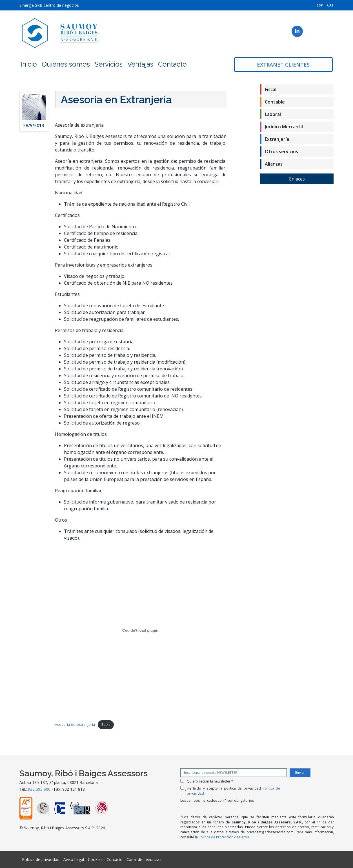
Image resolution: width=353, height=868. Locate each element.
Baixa (106, 724)
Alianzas (274, 164)
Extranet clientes (283, 65)
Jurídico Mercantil (284, 127)
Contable (275, 102)
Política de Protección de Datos (224, 837)
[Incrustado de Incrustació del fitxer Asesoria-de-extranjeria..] (141, 630)
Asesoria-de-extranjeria (75, 724)
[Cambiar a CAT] (330, 5)
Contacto (172, 64)
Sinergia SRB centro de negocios (49, 5)
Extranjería (277, 139)
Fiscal (271, 89)
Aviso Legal (74, 859)
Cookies (95, 859)
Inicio (29, 64)
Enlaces (297, 179)
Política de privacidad (41, 859)
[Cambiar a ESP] (320, 5)
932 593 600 (39, 789)
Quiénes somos (66, 64)
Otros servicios (281, 151)
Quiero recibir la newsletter (210, 781)
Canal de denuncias (144, 859)
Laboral (273, 114)
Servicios (109, 64)
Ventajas (140, 64)
